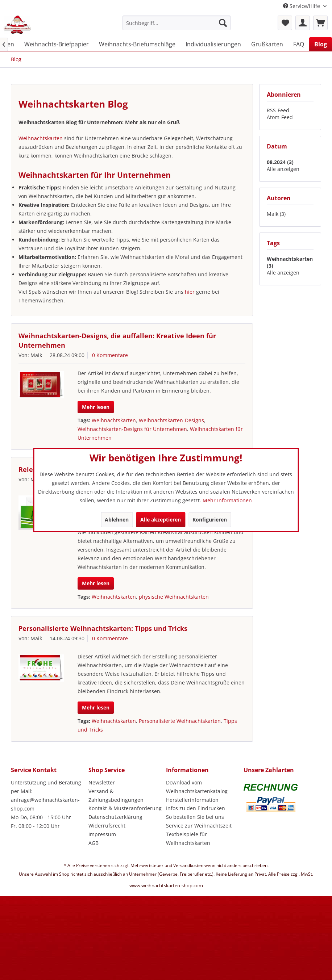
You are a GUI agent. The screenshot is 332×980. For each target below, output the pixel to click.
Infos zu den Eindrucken (196, 808)
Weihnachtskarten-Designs (171, 420)
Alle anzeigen (283, 169)
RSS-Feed (278, 110)
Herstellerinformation (192, 800)
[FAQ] (299, 44)
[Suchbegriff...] (177, 23)
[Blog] (321, 44)
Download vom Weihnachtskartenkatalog (197, 787)
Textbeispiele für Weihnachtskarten (188, 839)
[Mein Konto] (303, 23)
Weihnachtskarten (41, 138)
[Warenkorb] (320, 23)
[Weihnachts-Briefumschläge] (137, 44)
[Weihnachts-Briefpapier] (57, 44)
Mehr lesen (96, 407)
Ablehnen (117, 520)
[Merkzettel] (285, 23)
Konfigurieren (210, 520)
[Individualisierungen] (213, 44)
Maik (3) (276, 214)
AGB (94, 843)
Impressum (102, 834)
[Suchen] (223, 23)
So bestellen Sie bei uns (195, 817)
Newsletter (102, 782)
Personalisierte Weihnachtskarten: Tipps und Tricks (103, 628)
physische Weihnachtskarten (174, 597)
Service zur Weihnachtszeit (199, 826)
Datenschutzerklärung (115, 817)
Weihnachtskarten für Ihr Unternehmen (95, 175)
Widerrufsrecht (107, 826)
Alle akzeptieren (161, 520)
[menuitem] (177, 26)
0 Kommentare (110, 355)
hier (190, 292)
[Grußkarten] (267, 44)
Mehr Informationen (227, 500)
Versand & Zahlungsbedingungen (116, 795)
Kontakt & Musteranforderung (125, 808)
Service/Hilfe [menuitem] (302, 6)
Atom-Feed (280, 117)
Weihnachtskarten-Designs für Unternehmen (132, 429)
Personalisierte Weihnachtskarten (180, 721)
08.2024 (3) (280, 162)
